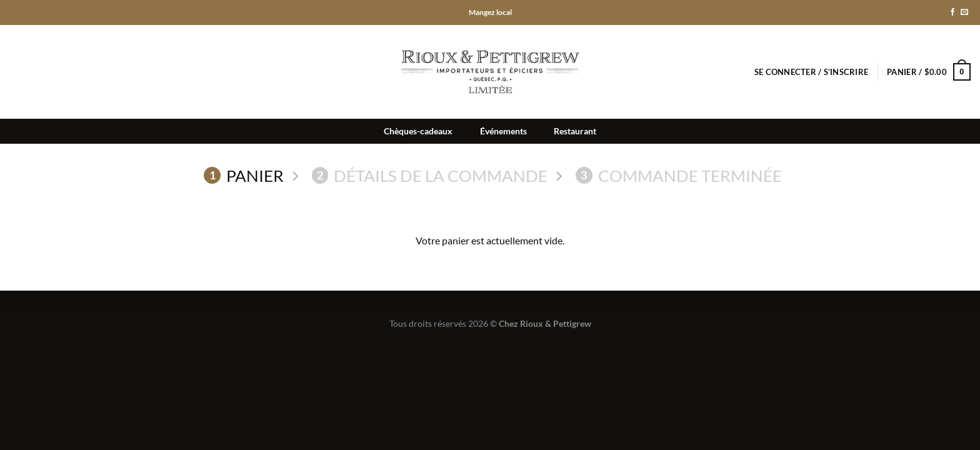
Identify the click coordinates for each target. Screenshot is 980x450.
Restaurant (575, 131)
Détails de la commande (430, 176)
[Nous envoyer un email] (964, 12)
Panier (244, 176)
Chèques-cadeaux (418, 131)
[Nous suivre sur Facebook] (952, 12)
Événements (503, 131)
